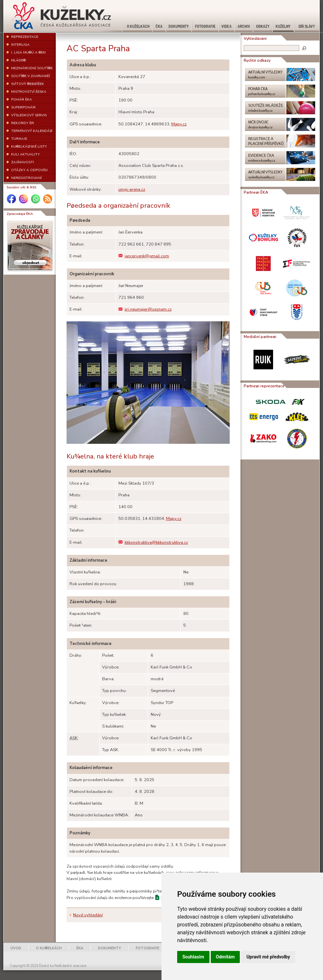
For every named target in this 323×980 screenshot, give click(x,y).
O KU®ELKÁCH (49, 948)
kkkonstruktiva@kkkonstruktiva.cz (153, 542)
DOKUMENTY (109, 948)
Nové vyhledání (88, 915)
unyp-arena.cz (132, 189)
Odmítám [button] (225, 957)
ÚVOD (16, 948)
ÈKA (80, 948)
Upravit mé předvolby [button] (268, 957)
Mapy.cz (179, 124)
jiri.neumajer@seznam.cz (145, 309)
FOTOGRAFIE (147, 948)
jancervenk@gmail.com (144, 256)
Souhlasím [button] (193, 957)
